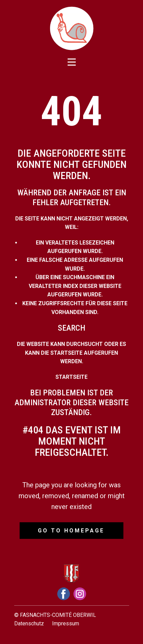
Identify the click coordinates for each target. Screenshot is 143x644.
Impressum (66, 623)
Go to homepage (71, 531)
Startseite (71, 377)
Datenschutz (29, 623)
